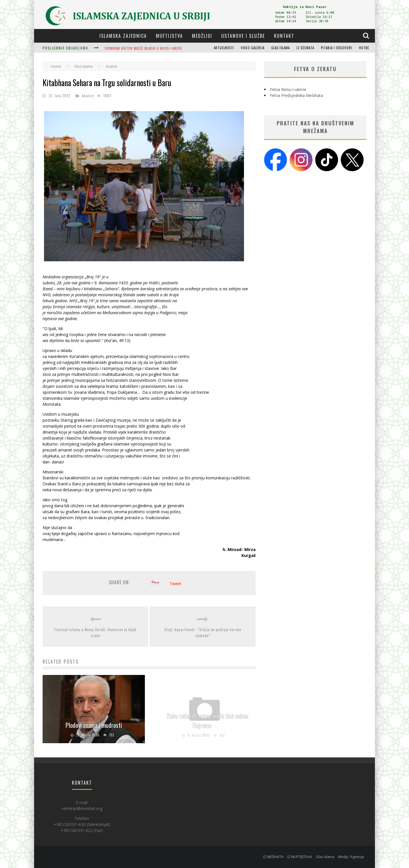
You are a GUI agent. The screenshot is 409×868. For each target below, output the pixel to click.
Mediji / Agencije (351, 857)
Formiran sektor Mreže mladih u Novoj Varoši (143, 48)
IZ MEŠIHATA (273, 857)
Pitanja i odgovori (337, 48)
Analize (88, 96)
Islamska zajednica (123, 36)
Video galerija (253, 48)
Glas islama (280, 48)
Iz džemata (305, 48)
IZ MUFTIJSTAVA (300, 857)
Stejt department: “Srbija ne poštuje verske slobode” (203, 632)
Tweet (175, 584)
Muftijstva (169, 36)
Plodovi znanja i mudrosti (94, 725)
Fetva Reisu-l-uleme (288, 89)
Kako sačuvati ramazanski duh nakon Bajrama (207, 720)
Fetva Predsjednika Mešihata (296, 95)
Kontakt (284, 36)
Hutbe (364, 48)
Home (56, 66)
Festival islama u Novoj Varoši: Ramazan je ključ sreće (95, 632)
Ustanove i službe (243, 36)
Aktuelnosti (224, 48)
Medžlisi (202, 36)
